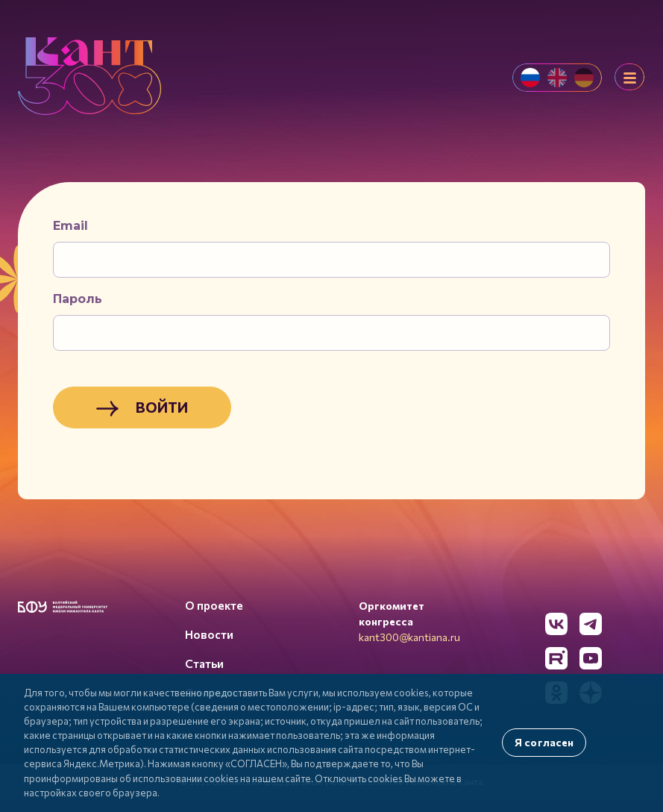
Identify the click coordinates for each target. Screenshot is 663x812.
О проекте (214, 605)
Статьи (204, 663)
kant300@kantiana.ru (409, 637)
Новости (209, 634)
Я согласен (544, 742)
